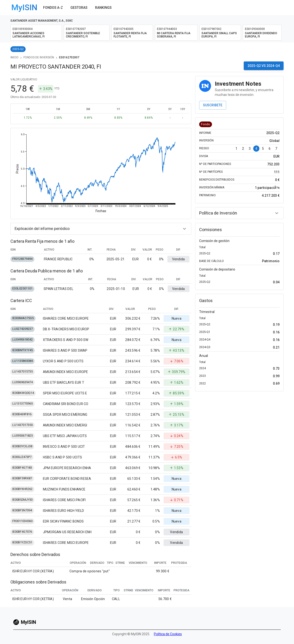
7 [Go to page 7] (276, 149)
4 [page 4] (256, 149)
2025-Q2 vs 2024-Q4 (264, 66)
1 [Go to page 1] (236, 149)
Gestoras (79, 8)
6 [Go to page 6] (270, 149)
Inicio (14, 57)
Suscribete (213, 105)
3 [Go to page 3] (250, 149)
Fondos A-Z (53, 8)
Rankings (103, 8)
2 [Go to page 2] (243, 149)
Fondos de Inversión (39, 57)
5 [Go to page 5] (263, 149)
